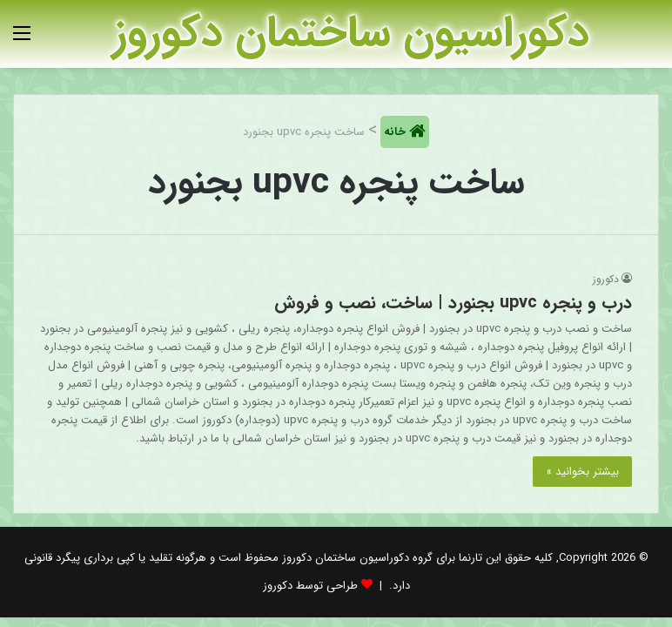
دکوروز (606, 279)
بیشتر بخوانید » (582, 472)
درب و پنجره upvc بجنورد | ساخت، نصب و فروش (453, 303)
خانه (396, 132)
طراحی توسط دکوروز (310, 586)
